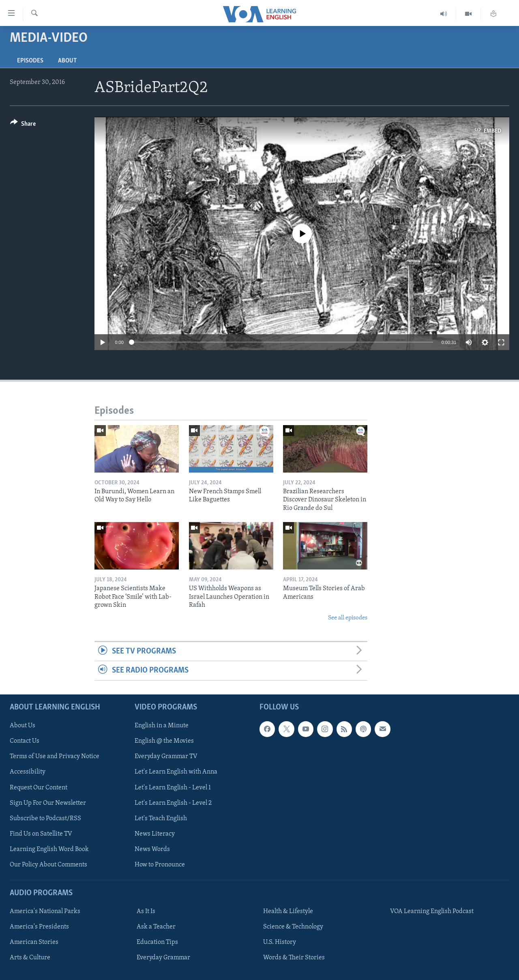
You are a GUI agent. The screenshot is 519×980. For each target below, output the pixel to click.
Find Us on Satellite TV (41, 834)
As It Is (146, 911)
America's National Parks (45, 911)
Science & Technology (293, 927)
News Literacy (155, 834)
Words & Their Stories (294, 958)
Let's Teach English (161, 818)
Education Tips (157, 942)
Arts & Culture (30, 958)
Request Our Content (39, 787)
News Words (152, 849)
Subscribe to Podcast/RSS (45, 818)
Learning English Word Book (49, 849)
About (67, 61)
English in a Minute (162, 726)
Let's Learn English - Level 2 (173, 803)
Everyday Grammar (163, 958)
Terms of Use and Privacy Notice (55, 756)
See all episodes (348, 618)
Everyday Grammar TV (166, 756)
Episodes (30, 61)
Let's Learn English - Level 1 (173, 787)
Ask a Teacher (156, 927)
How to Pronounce (160, 864)
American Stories (34, 942)
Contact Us (25, 741)
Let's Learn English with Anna (176, 772)
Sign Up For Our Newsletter (48, 803)
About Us (23, 726)
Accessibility (28, 772)
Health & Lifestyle (288, 911)
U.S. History (280, 942)
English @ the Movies (164, 741)
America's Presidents (39, 927)
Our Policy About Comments (48, 864)
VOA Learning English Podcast (432, 911)
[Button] (23, 125)
